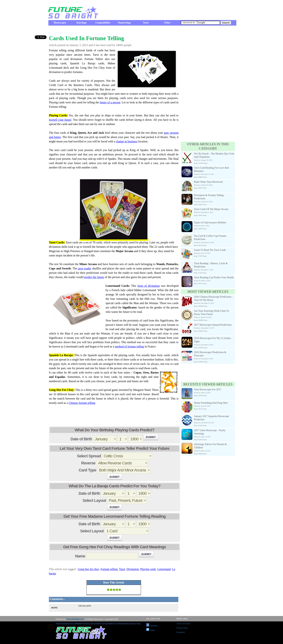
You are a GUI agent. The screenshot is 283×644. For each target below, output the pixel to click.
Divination (133, 569)
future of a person (110, 102)
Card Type (87, 470)
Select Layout (94, 500)
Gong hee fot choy (88, 569)
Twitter (151, 630)
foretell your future (60, 120)
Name (80, 556)
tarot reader (85, 268)
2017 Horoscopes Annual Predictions (213, 325)
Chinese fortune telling (82, 403)
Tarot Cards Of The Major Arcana (211, 209)
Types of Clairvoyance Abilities (210, 223)
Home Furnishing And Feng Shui (211, 403)
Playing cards (148, 569)
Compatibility (103, 23)
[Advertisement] (171, 10)
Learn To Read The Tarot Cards (210, 250)
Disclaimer (181, 632)
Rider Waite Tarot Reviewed (208, 182)
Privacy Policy (182, 628)
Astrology (81, 23)
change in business (127, 141)
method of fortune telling (129, 346)
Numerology (124, 23)
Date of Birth (81, 439)
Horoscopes (60, 23)
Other (167, 23)
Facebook (152, 626)
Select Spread (89, 456)
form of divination (149, 286)
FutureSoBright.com (75, 619)
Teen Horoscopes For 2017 (208, 389)
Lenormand (164, 569)
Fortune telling (109, 569)
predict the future (94, 277)
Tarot (146, 23)
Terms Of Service (183, 624)
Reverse (88, 463)
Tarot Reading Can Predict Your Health (214, 277)
